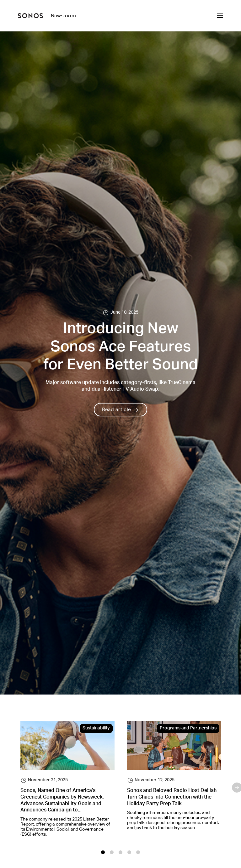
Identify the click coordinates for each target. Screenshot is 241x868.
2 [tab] (112, 852)
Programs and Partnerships (188, 728)
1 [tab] (103, 852)
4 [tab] (129, 852)
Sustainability (96, 728)
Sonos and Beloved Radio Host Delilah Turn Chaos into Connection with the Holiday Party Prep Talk (172, 798)
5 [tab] (138, 852)
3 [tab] (120, 852)
